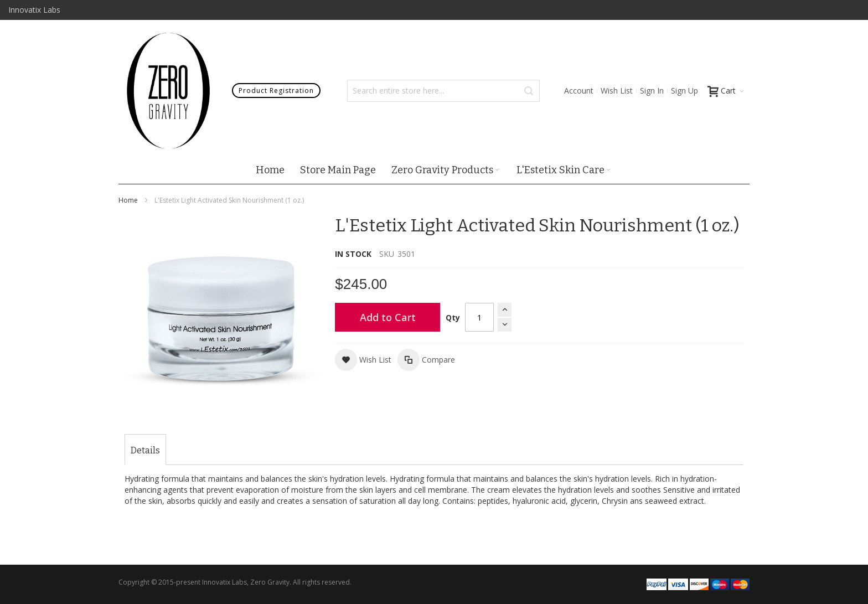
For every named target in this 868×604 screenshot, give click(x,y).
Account (579, 91)
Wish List (617, 91)
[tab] (145, 451)
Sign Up (684, 91)
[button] (363, 360)
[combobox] (443, 91)
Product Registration (276, 91)
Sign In (652, 91)
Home (128, 200)
